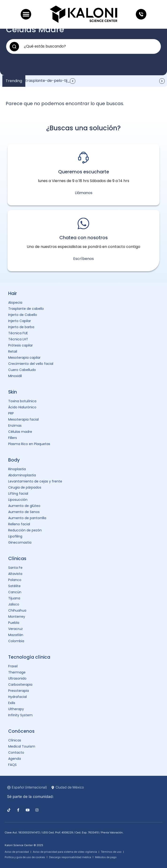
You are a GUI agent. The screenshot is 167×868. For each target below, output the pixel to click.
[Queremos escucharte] (83, 158)
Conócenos (21, 731)
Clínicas (17, 559)
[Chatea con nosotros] (83, 223)
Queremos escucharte (84, 172)
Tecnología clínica (29, 657)
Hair (13, 293)
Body (14, 460)
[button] (26, 14)
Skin (13, 392)
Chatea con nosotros (83, 238)
